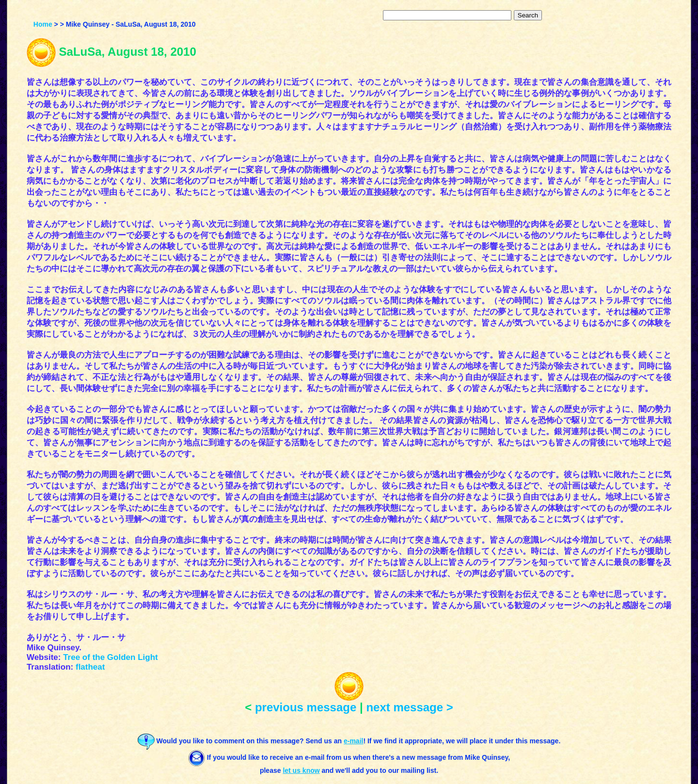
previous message (306, 707)
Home (43, 24)
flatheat (90, 667)
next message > (409, 707)
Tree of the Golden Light (111, 657)
